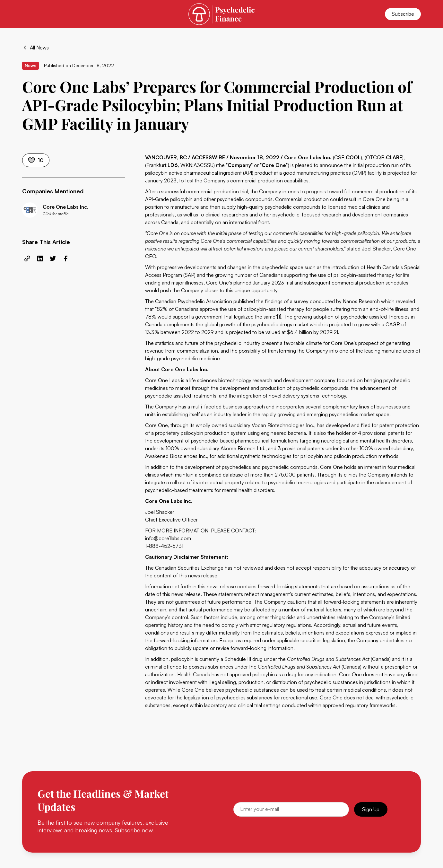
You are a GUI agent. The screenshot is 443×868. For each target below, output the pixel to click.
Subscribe (403, 14)
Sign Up (371, 809)
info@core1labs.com (168, 538)
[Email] (291, 809)
